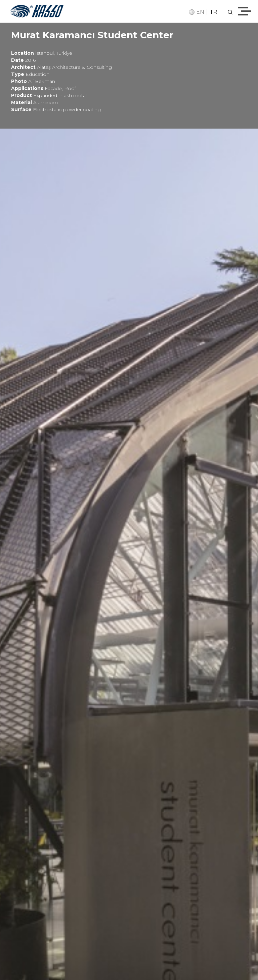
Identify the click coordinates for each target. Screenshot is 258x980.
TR (213, 12)
